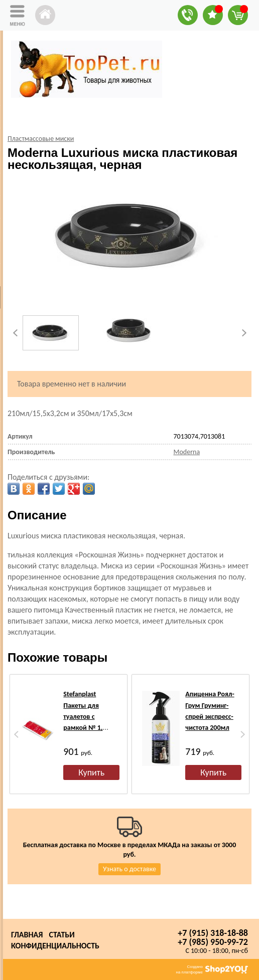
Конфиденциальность (55, 946)
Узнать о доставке (129, 869)
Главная (27, 935)
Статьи (61, 935)
